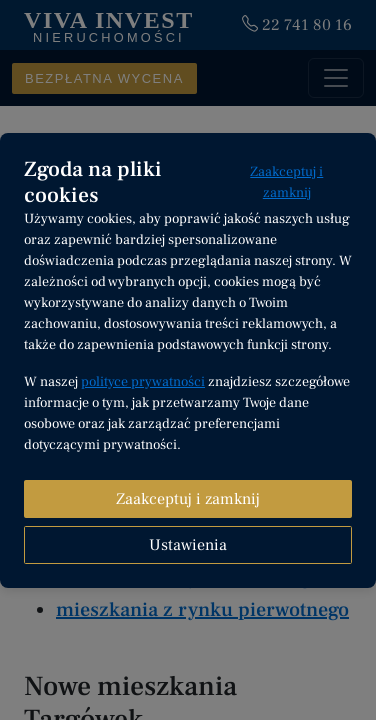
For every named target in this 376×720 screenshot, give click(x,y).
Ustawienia (188, 545)
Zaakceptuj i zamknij (286, 182)
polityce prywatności (143, 382)
